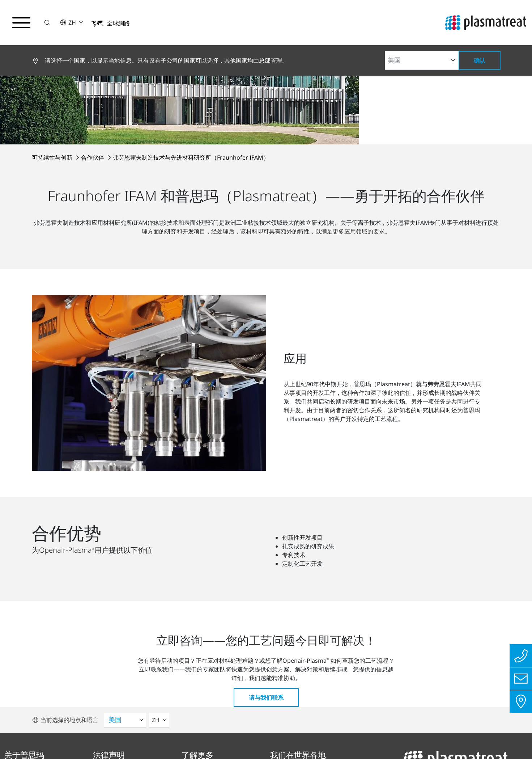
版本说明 (74, 739)
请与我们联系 (266, 523)
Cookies (217, 739)
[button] (48, 23)
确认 (480, 60)
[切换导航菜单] (22, 23)
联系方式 (171, 739)
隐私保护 (26, 739)
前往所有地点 (305, 697)
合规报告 (123, 739)
